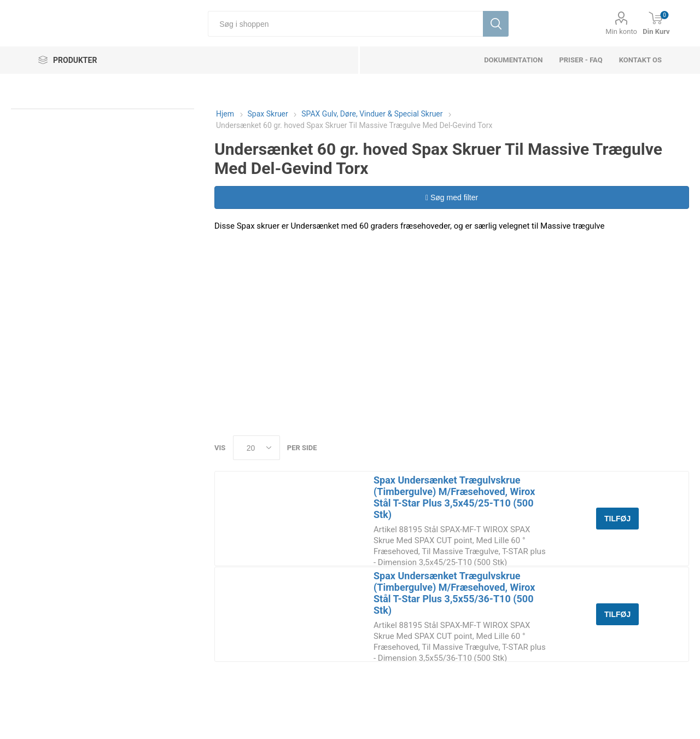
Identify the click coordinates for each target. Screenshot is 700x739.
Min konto (621, 31)
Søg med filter (452, 197)
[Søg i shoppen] (345, 24)
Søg (496, 24)
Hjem (225, 114)
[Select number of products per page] (256, 448)
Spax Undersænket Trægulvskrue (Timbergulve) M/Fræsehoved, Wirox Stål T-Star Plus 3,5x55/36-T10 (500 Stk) (454, 593)
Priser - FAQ (581, 60)
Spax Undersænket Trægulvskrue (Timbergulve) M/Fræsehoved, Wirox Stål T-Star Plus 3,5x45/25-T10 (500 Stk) (454, 497)
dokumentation (513, 60)
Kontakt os (640, 60)
